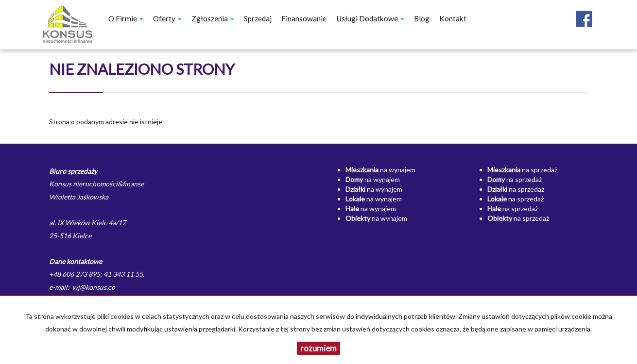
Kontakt (453, 18)
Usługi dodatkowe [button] (370, 18)
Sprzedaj (258, 18)
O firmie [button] (126, 18)
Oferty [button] (167, 18)
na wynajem (380, 170)
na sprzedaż (522, 170)
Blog (422, 18)
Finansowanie (304, 18)
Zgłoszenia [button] (213, 18)
